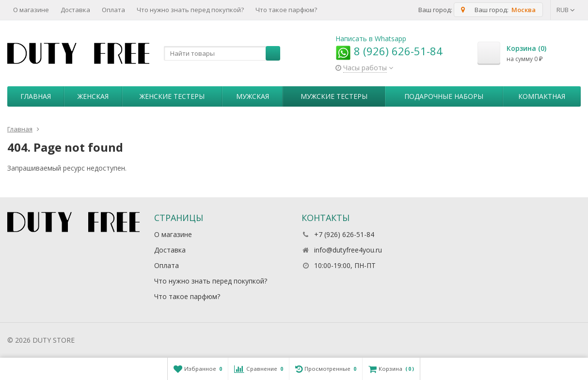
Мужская (253, 96)
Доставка (75, 10)
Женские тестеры (172, 96)
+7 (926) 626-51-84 (344, 234)
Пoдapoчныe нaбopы (444, 96)
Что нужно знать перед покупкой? (190, 10)
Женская (93, 96)
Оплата (113, 10)
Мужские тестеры (334, 96)
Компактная (542, 96)
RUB (566, 10)
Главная (36, 96)
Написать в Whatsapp (371, 39)
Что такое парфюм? (286, 10)
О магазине (31, 10)
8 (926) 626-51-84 (389, 51)
